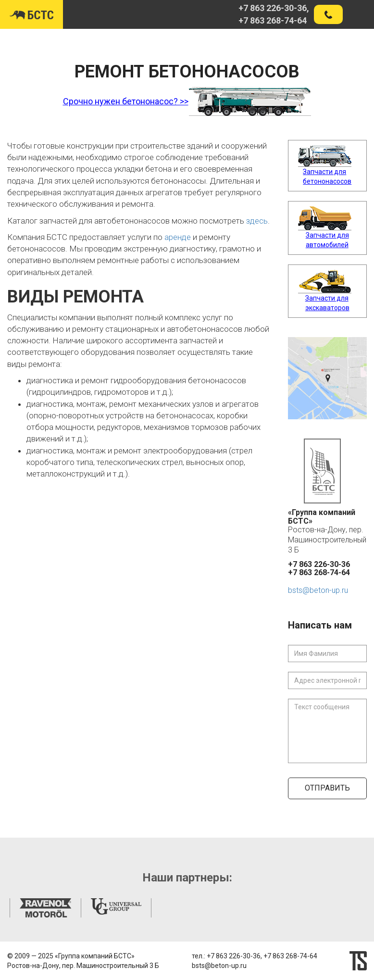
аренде (178, 237)
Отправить (327, 788)
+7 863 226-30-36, (274, 8)
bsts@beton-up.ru (318, 590)
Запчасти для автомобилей (327, 240)
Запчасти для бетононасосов (327, 176)
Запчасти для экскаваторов (327, 303)
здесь (257, 221)
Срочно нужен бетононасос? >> (126, 101)
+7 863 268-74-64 (273, 20)
